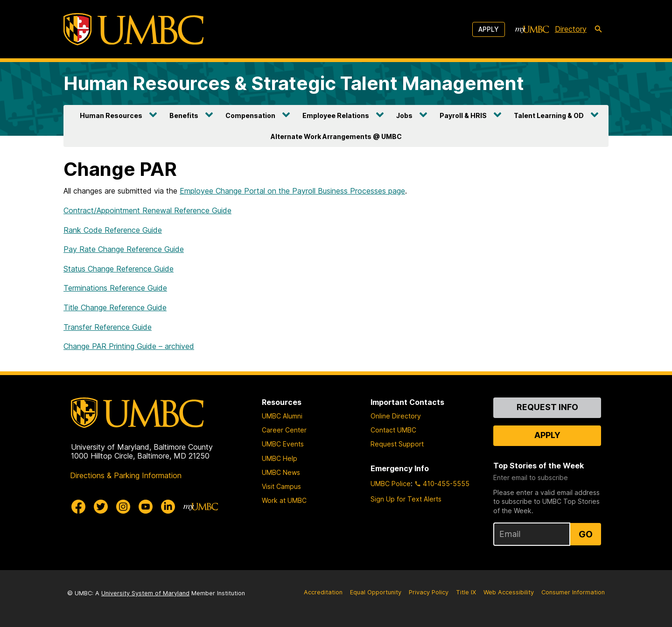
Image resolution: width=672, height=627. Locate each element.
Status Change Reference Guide (119, 269)
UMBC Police (391, 484)
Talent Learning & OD (549, 115)
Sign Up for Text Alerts (406, 499)
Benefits (184, 115)
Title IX (466, 592)
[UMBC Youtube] (146, 507)
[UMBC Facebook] (78, 507)
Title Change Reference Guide (115, 307)
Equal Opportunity (376, 592)
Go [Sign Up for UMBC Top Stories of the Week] (586, 534)
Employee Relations (336, 115)
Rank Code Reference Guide (113, 230)
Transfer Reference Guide (108, 327)
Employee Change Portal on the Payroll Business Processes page (292, 191)
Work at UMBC (284, 500)
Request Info (547, 407)
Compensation (250, 115)
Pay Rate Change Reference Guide (124, 249)
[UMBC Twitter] (101, 507)
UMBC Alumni (282, 416)
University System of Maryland (145, 593)
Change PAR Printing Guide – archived (129, 346)
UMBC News (281, 472)
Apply (489, 29)
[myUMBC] (532, 29)
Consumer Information (573, 592)
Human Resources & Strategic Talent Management (294, 83)
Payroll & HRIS (463, 115)
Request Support (397, 444)
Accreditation (323, 592)
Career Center (284, 430)
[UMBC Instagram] (123, 507)
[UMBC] (133, 29)
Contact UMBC (393, 430)
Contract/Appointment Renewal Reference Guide (147, 210)
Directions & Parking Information (126, 475)
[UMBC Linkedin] (168, 507)
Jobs (404, 115)
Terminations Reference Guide (115, 288)
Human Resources (111, 115)
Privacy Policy (429, 592)
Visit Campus (281, 486)
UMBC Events (283, 444)
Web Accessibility (509, 592)
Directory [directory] (571, 29)
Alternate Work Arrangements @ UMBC (336, 136)
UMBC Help (280, 458)
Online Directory (396, 416)
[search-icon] (598, 29)
